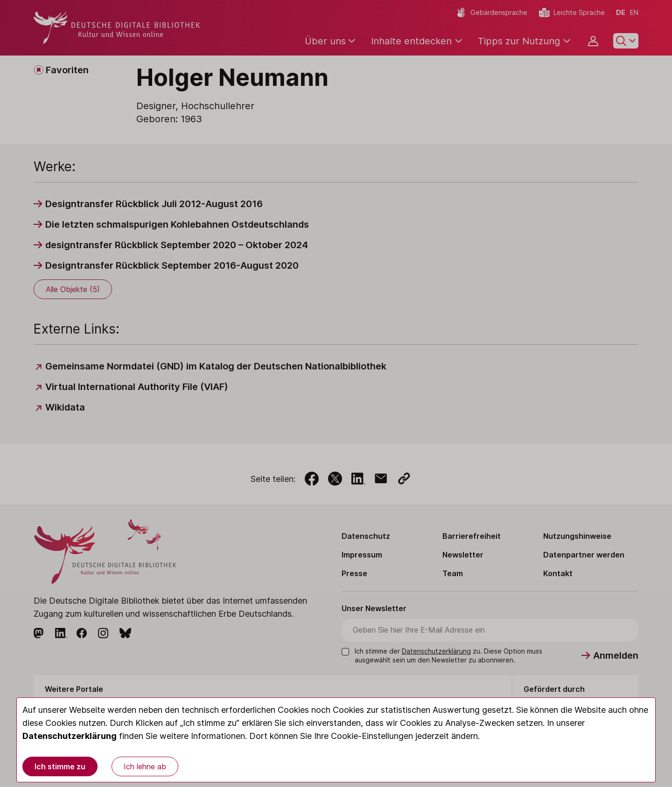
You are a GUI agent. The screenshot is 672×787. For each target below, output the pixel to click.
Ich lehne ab (145, 766)
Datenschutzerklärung (70, 736)
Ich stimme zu (60, 766)
